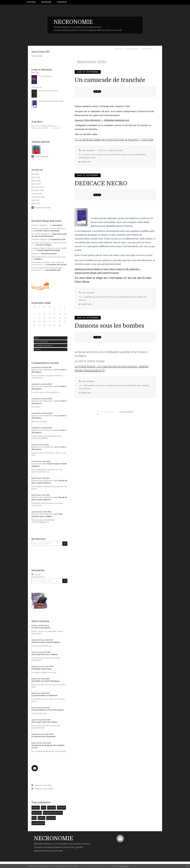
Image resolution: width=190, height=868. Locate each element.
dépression (37, 813)
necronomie (37, 464)
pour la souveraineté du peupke (122, 297)
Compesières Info (58, 239)
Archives (46, 2)
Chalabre (38, 259)
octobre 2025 (37, 194)
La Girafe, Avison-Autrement (47, 231)
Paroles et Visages (44, 245)
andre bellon (89, 297)
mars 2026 (36, 177)
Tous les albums (42, 156)
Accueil (31, 2)
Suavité (34, 254)
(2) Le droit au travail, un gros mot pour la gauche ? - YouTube (114, 139)
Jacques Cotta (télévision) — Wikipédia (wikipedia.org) (102, 120)
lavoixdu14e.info (53, 270)
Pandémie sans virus (42, 669)
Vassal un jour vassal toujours (49, 482)
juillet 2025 (36, 204)
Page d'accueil (132, 49)
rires (139, 386)
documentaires (140, 155)
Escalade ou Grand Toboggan (46, 681)
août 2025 (36, 200)
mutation (52, 808)
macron (41, 818)
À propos (62, 2)
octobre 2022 (147, 49)
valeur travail (127, 155)
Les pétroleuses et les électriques (48, 710)
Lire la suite (56, 128)
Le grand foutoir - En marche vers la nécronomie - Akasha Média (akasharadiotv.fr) (111, 368)
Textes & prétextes (49, 254)
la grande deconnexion (44, 346)
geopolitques (85, 389)
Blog (36, 338)
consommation (38, 823)
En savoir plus (124, 866)
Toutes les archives (43, 208)
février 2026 (36, 181)
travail (99, 155)
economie (51, 818)
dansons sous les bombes (125, 386)
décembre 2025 (38, 187)
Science (38, 349)
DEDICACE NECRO (101, 183)
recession (61, 808)
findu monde (89, 386)
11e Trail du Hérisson (40, 234)
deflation (36, 808)
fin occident (100, 386)
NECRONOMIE (73, 22)
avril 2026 (35, 174)
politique (107, 155)
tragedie (146, 386)
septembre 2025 (38, 197)
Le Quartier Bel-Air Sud (56, 265)
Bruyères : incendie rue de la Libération (48, 228)
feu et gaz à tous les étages (44, 722)
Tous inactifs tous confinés (47, 515)
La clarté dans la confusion (44, 695)
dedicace (82, 300)
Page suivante (126, 412)
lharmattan (141, 297)
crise (44, 808)
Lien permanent (87, 150)
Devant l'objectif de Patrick (48, 250)
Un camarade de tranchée (110, 80)
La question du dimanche (44, 736)
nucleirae (110, 386)
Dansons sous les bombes (109, 326)
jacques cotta (90, 155)
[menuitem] (32, 2)
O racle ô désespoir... (42, 628)
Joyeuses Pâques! (39, 239)
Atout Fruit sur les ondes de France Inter (49, 257)
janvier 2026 (36, 184)
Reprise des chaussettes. (43, 370)
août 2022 (119, 49)
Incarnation (57, 225)
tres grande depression (53, 813)
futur (34, 818)
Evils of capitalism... (40, 225)
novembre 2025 (38, 190)
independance (84, 158)
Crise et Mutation (42, 342)
